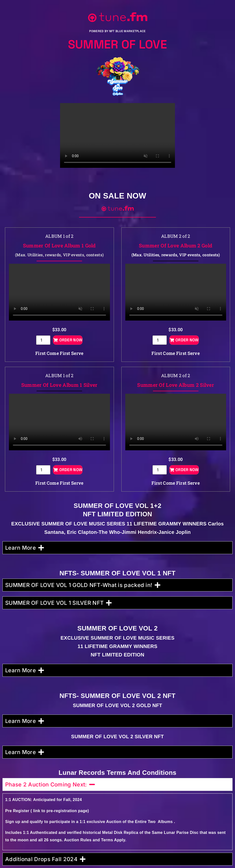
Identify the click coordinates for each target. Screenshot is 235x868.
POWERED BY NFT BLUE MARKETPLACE (117, 31)
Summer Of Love (117, 44)
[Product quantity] (43, 340)
